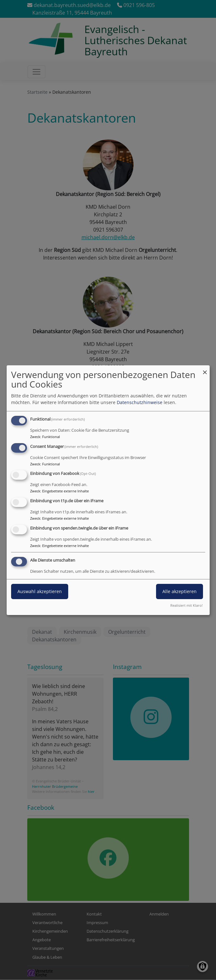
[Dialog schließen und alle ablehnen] (205, 369)
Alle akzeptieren (180, 591)
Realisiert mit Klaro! (187, 605)
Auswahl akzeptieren (40, 591)
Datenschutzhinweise (140, 402)
